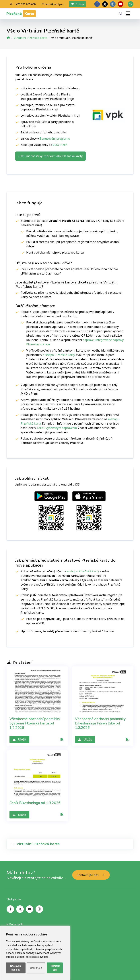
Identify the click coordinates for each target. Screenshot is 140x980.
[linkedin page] (113, 4)
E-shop (77, 4)
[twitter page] (105, 4)
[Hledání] (121, 14)
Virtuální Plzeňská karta (31, 38)
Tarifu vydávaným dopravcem (57, 428)
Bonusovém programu (55, 139)
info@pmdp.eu (53, 4)
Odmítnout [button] (36, 968)
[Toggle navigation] (128, 14)
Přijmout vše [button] (55, 968)
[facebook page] (97, 4)
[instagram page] (39, 909)
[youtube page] (121, 4)
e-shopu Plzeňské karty (59, 355)
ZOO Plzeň (60, 145)
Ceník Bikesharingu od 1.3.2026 (35, 803)
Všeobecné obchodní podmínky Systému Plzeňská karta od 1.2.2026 (35, 723)
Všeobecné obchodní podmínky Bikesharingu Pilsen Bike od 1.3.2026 (100, 723)
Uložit (19, 739)
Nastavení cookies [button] (16, 968)
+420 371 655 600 (23, 4)
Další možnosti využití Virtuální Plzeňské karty (50, 156)
